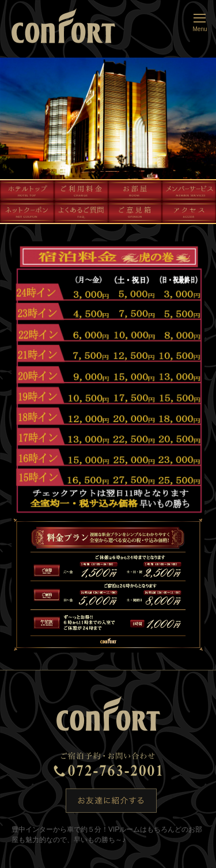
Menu (200, 22)
